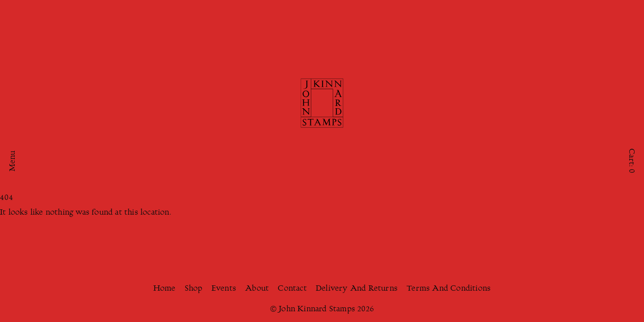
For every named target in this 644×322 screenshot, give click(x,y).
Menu (13, 161)
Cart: (631, 161)
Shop (194, 289)
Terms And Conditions (449, 289)
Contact (292, 289)
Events (224, 289)
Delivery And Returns (357, 289)
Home (165, 289)
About (257, 289)
